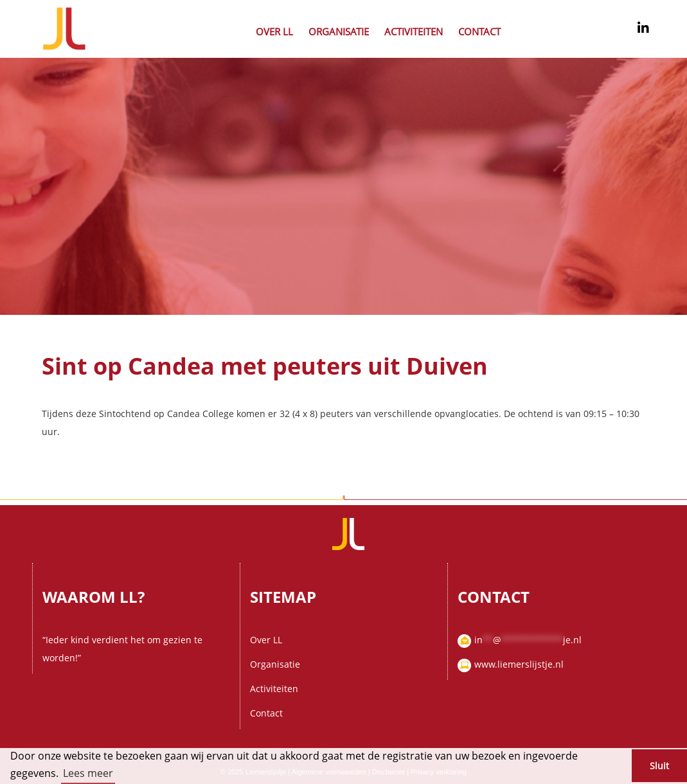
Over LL (274, 31)
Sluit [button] (659, 766)
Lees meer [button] (88, 773)
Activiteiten (414, 31)
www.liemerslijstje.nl (519, 664)
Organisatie (339, 31)
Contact (479, 31)
